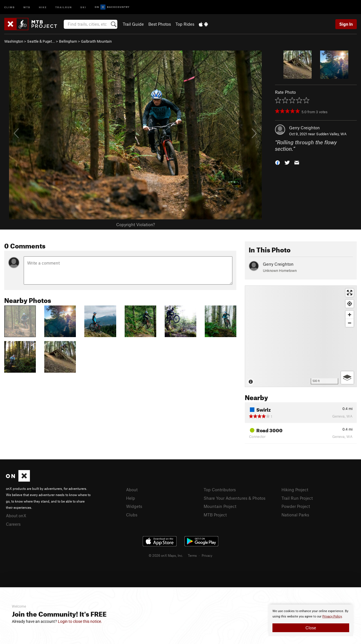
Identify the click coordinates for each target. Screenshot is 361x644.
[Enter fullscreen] (350, 293)
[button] (278, 162)
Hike (43, 7)
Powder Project (296, 506)
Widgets (134, 506)
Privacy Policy (332, 616)
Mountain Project (220, 506)
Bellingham (68, 41)
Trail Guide (133, 24)
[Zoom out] (350, 323)
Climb (10, 7)
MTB (27, 7)
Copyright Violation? (136, 224)
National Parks (295, 515)
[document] (311, 620)
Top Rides (185, 24)
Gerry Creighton (304, 128)
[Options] (347, 378)
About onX (16, 516)
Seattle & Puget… (41, 41)
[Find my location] (350, 304)
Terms (192, 555)
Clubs (132, 515)
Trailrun (64, 7)
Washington (14, 41)
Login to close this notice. (80, 621)
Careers (13, 524)
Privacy (207, 555)
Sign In (346, 24)
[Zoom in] (350, 315)
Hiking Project (295, 490)
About (132, 490)
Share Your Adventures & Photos (235, 498)
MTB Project (215, 515)
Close (311, 628)
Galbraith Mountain (96, 41)
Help (131, 498)
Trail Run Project (297, 498)
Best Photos (160, 24)
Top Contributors (220, 490)
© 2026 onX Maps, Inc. (166, 555)
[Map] (301, 336)
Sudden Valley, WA (331, 134)
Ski (83, 7)
